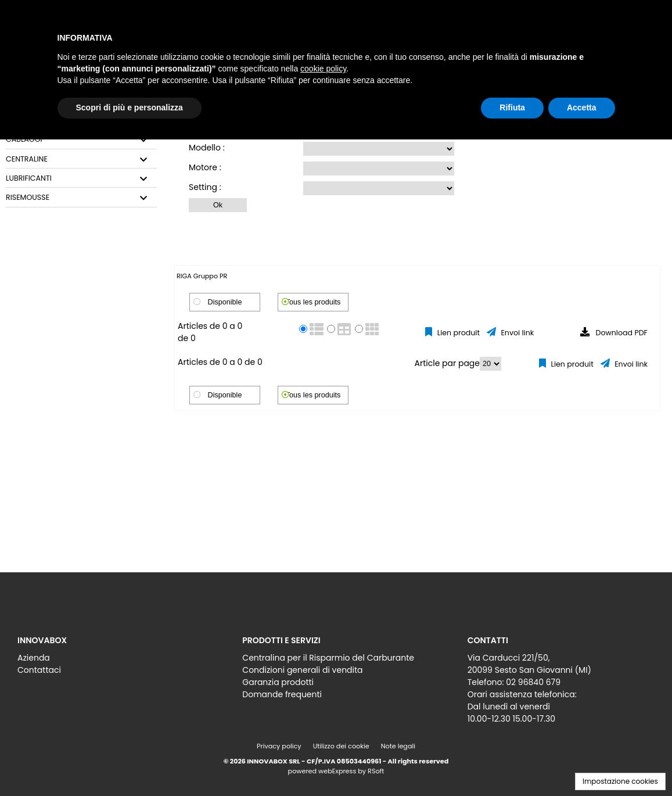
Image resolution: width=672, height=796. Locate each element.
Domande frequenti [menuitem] (282, 694)
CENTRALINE (27, 159)
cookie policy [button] (323, 69)
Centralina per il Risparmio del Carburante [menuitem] (328, 658)
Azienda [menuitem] (34, 658)
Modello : (207, 148)
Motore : (205, 167)
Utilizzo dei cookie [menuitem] (341, 746)
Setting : (205, 187)
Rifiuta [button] (512, 107)
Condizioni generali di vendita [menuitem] (302, 670)
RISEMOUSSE (28, 198)
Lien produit (457, 333)
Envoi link (516, 333)
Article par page (448, 363)
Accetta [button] (582, 107)
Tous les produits (313, 302)
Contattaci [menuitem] (39, 670)
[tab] (81, 140)
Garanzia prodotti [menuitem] (278, 682)
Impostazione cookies (620, 781)
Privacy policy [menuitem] (279, 746)
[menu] (111, 661)
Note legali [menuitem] (398, 746)
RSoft (376, 771)
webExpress (337, 771)
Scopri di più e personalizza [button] (130, 107)
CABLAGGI (24, 139)
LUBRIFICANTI (29, 178)
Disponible (225, 302)
